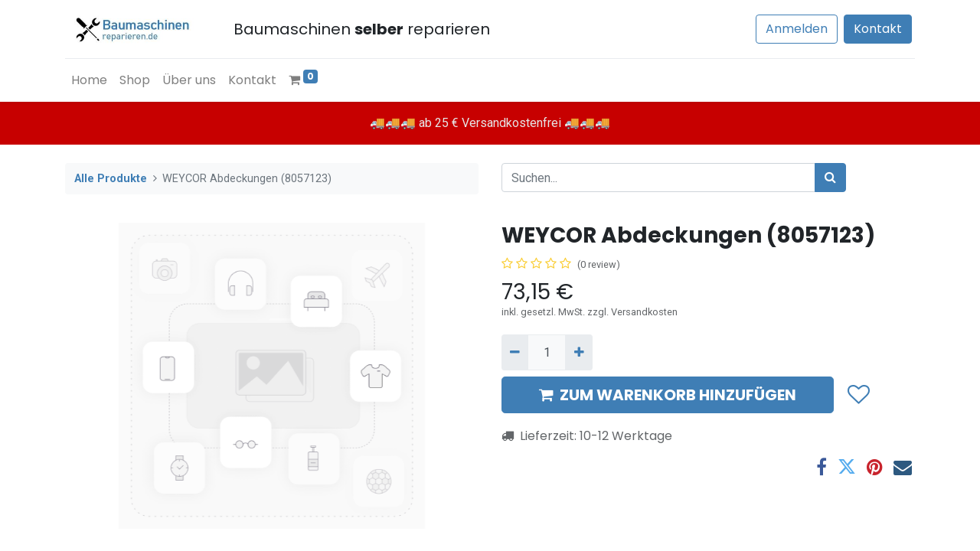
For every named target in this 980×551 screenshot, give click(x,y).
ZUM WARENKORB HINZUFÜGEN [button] (668, 395)
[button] (858, 395)
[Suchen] (830, 178)
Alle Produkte (111, 179)
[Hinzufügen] (578, 352)
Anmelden (797, 29)
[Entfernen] (515, 352)
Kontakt (878, 29)
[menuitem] (89, 80)
